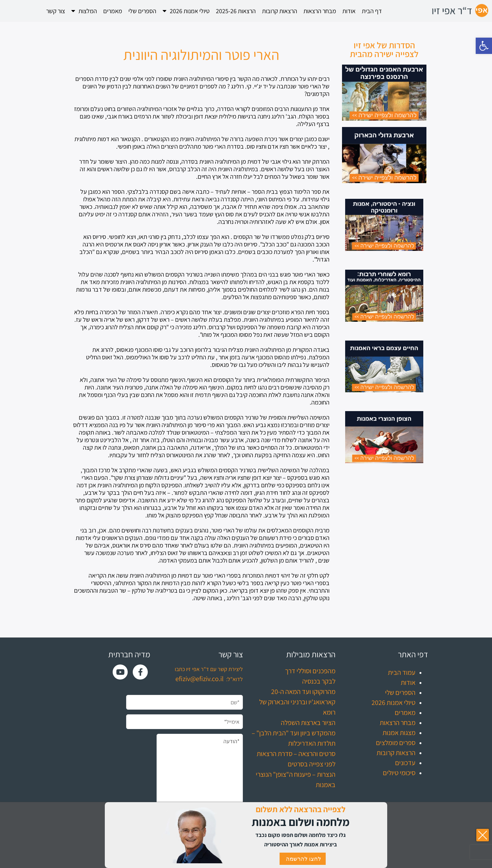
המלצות (84, 11)
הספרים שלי (142, 11)
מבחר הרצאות (320, 11)
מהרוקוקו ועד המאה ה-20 (303, 691)
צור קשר (56, 11)
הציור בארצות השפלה (308, 722)
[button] (484, 46)
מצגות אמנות (399, 733)
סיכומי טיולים (399, 773)
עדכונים (405, 763)
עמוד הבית (402, 672)
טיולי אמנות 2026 (186, 11)
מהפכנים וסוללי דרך (310, 671)
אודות (349, 11)
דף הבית (372, 11)
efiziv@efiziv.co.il (200, 679)
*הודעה (200, 777)
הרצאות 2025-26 (236, 11)
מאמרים (113, 11)
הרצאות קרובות (280, 11)
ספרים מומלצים (396, 743)
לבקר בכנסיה (319, 681)
